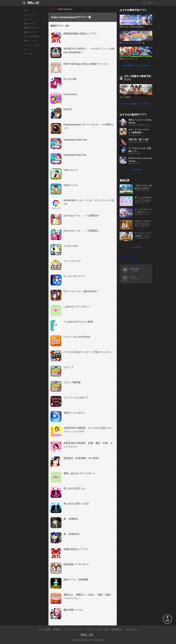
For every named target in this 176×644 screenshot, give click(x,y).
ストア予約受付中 (32, 36)
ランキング (29, 15)
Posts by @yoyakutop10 (130, 257)
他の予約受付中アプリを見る (135, 65)
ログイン (150, 3)
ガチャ (27, 49)
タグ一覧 (28, 54)
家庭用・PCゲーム (32, 28)
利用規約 (57, 629)
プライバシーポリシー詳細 (97, 629)
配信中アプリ (30, 23)
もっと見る (135, 170)
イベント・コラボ (32, 45)
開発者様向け (117, 629)
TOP (26, 11)
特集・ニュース (31, 41)
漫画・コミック (31, 32)
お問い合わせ (131, 629)
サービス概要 (45, 629)
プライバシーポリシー (73, 629)
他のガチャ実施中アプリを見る (135, 104)
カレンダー (29, 19)
